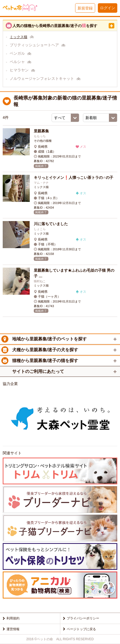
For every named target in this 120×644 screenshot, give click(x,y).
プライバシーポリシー (83, 618)
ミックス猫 (19, 37)
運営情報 (13, 629)
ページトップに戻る (81, 629)
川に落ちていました (51, 224)
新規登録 (85, 8)
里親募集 (41, 131)
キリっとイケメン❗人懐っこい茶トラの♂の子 (74, 178)
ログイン (108, 8)
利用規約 (13, 618)
